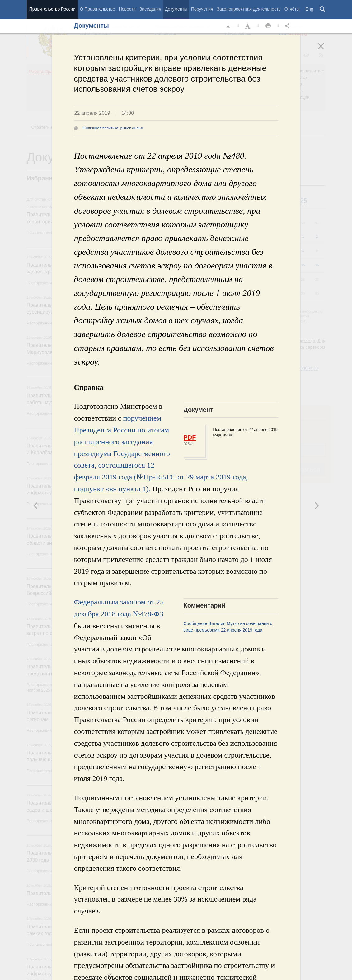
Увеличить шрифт (248, 26)
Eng (310, 9)
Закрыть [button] (325, 50)
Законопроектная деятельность (249, 9)
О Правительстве (98, 9)
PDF (190, 437)
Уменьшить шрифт (228, 26)
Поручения (202, 9)
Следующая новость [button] (36, 506)
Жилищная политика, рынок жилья (113, 128)
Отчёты (292, 9)
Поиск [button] (323, 9)
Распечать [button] (268, 26)
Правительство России (52, 9)
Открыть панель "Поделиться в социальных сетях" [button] (288, 26)
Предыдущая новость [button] (317, 506)
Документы (176, 9)
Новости (127, 9)
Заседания (150, 9)
